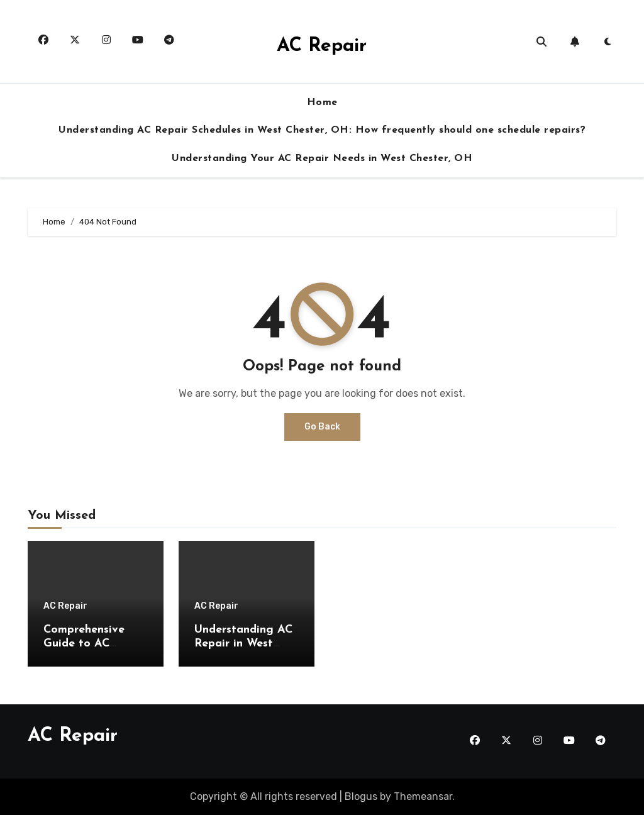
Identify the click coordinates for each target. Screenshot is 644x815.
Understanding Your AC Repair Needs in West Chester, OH (322, 158)
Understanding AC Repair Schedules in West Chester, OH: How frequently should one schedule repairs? (322, 130)
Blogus (361, 796)
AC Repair (322, 46)
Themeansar (423, 796)
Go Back (322, 427)
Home (322, 103)
